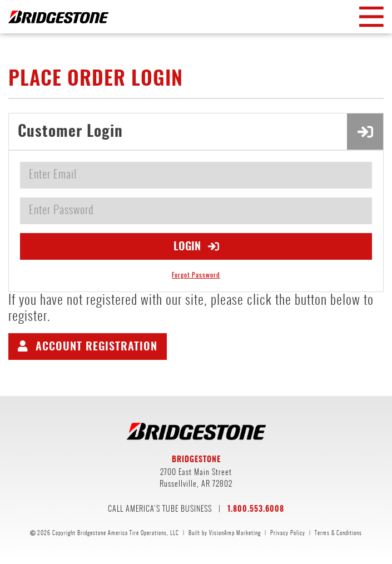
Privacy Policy (288, 533)
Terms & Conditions (338, 533)
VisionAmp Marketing (235, 533)
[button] (88, 347)
